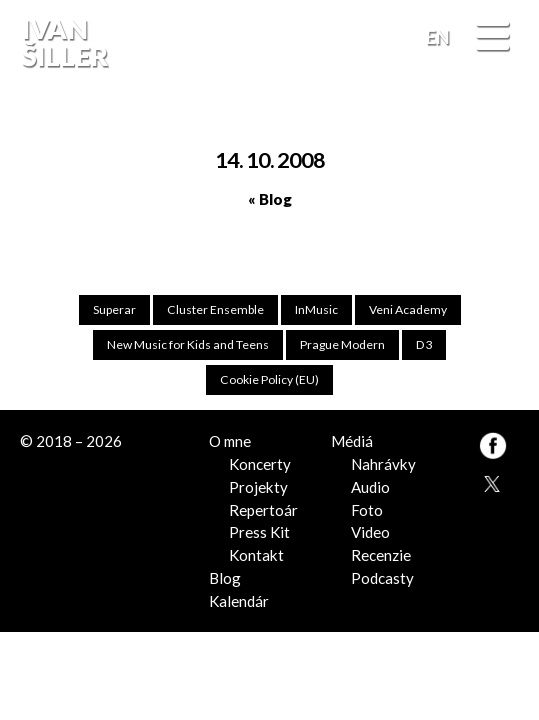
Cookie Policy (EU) (269, 379)
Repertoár (263, 509)
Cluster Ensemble (215, 309)
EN (438, 37)
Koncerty (260, 464)
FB (501, 113)
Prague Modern (343, 344)
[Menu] (492, 37)
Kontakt (256, 554)
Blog (225, 577)
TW (490, 481)
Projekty (258, 486)
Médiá (352, 441)
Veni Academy (407, 309)
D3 (423, 344)
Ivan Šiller (62, 43)
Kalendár (239, 600)
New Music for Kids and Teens (189, 344)
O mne (230, 441)
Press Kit (259, 532)
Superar (115, 309)
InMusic (316, 309)
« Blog (270, 199)
